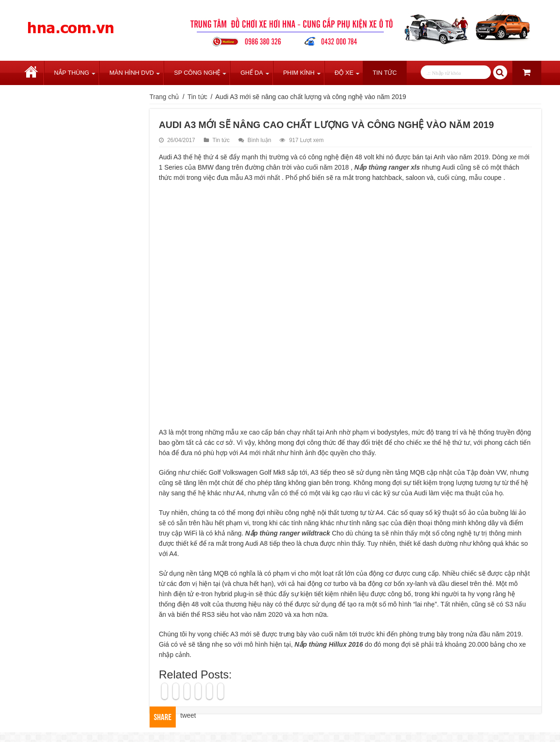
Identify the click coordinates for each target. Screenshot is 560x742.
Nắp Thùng (72, 73)
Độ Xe (344, 73)
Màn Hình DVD (132, 73)
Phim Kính (299, 73)
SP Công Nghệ (197, 73)
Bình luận (260, 140)
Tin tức (385, 73)
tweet (188, 715)
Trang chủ (31, 73)
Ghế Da (251, 73)
